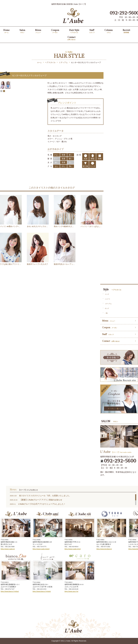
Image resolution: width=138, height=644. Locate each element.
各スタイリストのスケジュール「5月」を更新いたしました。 (45, 496)
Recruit (126, 31)
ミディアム (108, 304)
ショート (108, 299)
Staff (92, 31)
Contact (71, 38)
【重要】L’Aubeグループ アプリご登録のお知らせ (41, 500)
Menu (38, 31)
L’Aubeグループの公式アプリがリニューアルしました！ (42, 504)
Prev (2, 108)
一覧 (106, 313)
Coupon (55, 31)
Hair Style (74, 31)
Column (109, 31)
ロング (107, 308)
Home (6, 31)
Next (41, 108)
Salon (22, 31)
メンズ (107, 294)
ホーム (39, 63)
